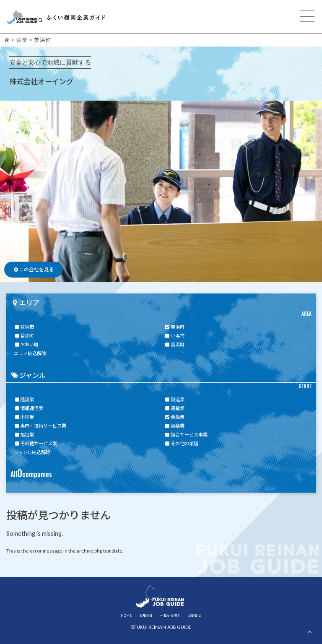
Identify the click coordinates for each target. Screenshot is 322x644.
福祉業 (24, 435)
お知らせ (146, 615)
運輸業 (174, 408)
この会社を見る (33, 269)
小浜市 (174, 336)
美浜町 (174, 327)
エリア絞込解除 (30, 353)
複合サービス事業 (186, 435)
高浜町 (174, 344)
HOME (126, 615)
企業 (22, 40)
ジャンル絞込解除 (32, 452)
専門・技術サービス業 (40, 426)
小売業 (24, 417)
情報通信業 (29, 408)
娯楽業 (174, 426)
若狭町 (24, 336)
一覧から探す (170, 615)
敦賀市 (24, 327)
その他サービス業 (35, 443)
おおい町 (26, 344)
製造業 (174, 399)
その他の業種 (181, 443)
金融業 (174, 417)
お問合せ (195, 615)
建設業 (24, 399)
